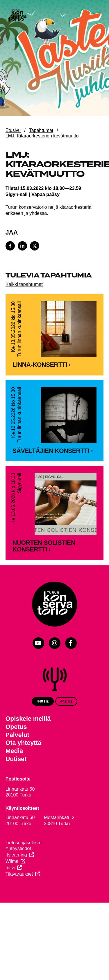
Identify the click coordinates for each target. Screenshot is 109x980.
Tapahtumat (41, 130)
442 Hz (66, 735)
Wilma (12, 895)
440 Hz (43, 735)
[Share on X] (35, 246)
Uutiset (16, 792)
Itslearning (16, 888)
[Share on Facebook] (10, 246)
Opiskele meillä (28, 752)
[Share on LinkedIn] (22, 246)
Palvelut (17, 768)
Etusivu (13, 130)
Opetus (16, 760)
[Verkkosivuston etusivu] (17, 16)
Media (14, 784)
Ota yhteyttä (23, 776)
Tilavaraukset (19, 907)
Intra (10, 901)
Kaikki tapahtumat (24, 284)
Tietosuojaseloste (24, 876)
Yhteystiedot (18, 882)
